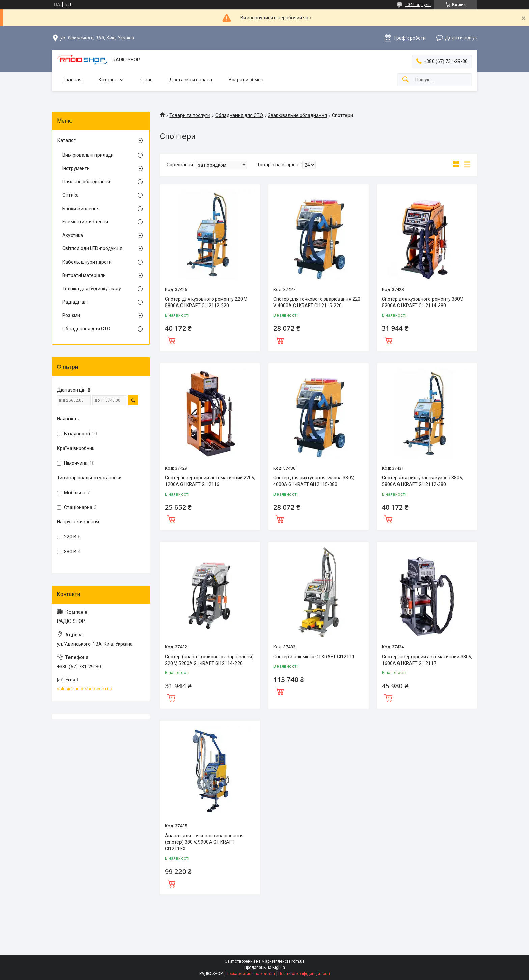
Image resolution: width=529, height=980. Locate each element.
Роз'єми (71, 315)
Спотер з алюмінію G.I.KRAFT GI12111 (314, 657)
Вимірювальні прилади (88, 155)
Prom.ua (297, 961)
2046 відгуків (418, 5)
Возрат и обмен (246, 80)
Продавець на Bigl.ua (265, 968)
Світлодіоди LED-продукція (92, 248)
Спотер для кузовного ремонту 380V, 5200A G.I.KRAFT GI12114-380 (423, 302)
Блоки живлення (81, 209)
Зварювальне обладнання (297, 115)
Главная (73, 80)
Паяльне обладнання (86, 182)
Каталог (108, 80)
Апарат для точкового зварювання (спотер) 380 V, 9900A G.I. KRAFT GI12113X (204, 842)
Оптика (71, 195)
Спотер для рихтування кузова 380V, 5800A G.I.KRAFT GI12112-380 (422, 481)
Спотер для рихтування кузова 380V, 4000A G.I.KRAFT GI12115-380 (314, 481)
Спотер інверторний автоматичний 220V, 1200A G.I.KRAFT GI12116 (210, 481)
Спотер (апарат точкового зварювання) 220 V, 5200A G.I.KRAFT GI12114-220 (209, 660)
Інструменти (76, 168)
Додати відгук (461, 38)
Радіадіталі (75, 302)
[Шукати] (406, 80)
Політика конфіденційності (304, 974)
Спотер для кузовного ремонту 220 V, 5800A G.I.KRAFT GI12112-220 (206, 302)
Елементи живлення (85, 222)
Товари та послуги (190, 115)
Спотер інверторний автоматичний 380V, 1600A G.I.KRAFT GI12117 (427, 660)
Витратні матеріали (84, 275)
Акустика (73, 235)
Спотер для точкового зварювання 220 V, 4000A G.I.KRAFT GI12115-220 (317, 302)
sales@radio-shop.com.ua (85, 689)
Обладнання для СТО (239, 115)
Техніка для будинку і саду (92, 289)
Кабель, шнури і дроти (87, 262)
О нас (146, 80)
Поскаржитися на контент (250, 974)
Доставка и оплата (191, 80)
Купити (171, 340)
